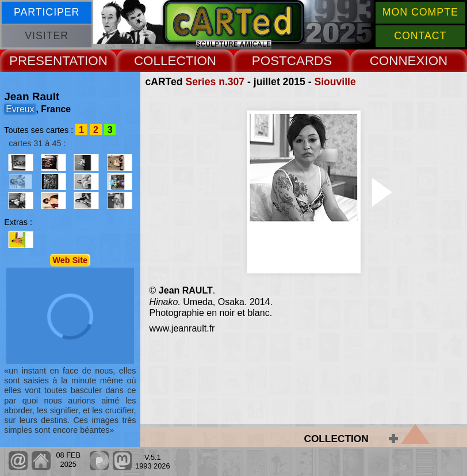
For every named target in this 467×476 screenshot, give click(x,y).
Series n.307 (215, 82)
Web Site (70, 260)
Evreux (20, 109)
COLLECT (164, 61)
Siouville (335, 82)
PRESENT (39, 61)
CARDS (309, 61)
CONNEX (397, 61)
